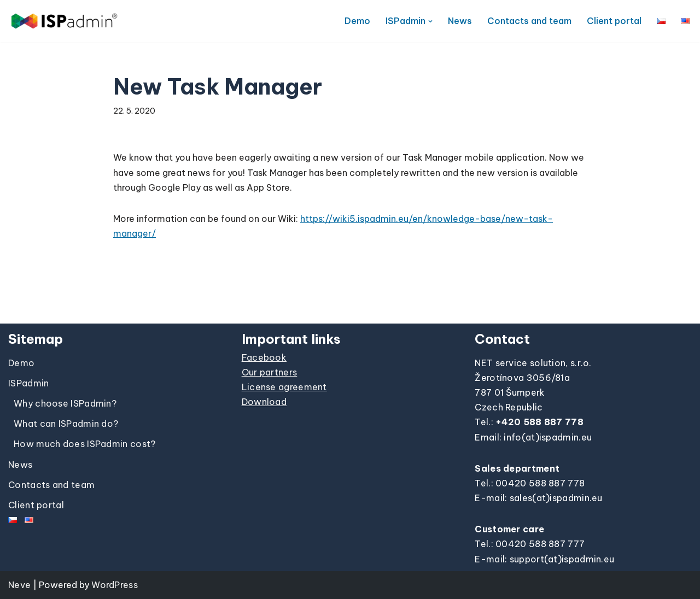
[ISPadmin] (64, 21)
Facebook (264, 357)
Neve (19, 585)
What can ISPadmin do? (66, 424)
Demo (357, 21)
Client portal (614, 21)
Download (264, 402)
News (460, 21)
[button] (430, 21)
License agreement (284, 387)
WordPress (115, 585)
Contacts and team (529, 21)
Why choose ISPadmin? (65, 403)
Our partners (270, 372)
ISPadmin (28, 383)
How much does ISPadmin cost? (84, 444)
